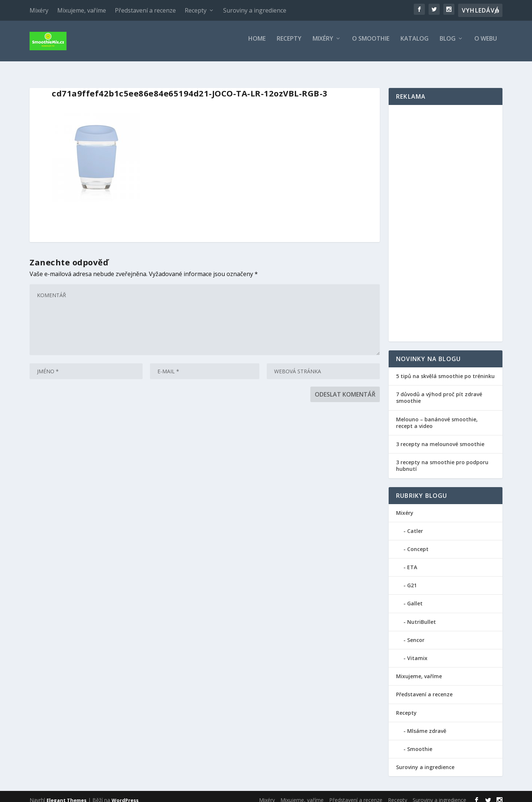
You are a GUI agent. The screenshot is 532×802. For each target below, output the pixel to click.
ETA (412, 560)
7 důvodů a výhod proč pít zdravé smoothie (439, 391)
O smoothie (371, 44)
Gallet (415, 597)
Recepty (196, 10)
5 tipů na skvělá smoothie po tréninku (445, 369)
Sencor (416, 633)
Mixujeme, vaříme (82, 10)
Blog (448, 44)
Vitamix (417, 651)
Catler (415, 524)
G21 (412, 579)
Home (257, 44)
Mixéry (39, 10)
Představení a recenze (145, 10)
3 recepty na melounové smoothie (440, 437)
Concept (418, 542)
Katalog (415, 44)
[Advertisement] (446, 217)
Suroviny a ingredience (255, 10)
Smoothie (420, 742)
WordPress (125, 793)
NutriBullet (422, 615)
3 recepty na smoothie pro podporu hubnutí (442, 459)
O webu (486, 44)
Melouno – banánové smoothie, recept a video (437, 416)
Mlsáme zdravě (427, 724)
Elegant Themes (66, 793)
